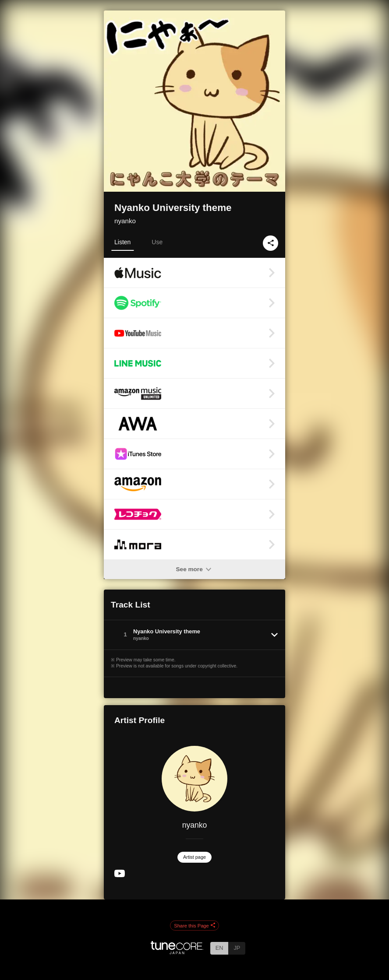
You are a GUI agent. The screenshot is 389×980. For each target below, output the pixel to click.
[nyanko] (194, 779)
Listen (122, 242)
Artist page (194, 857)
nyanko (125, 221)
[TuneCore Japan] (177, 952)
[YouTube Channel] (120, 875)
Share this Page (194, 926)
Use (157, 242)
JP (237, 948)
